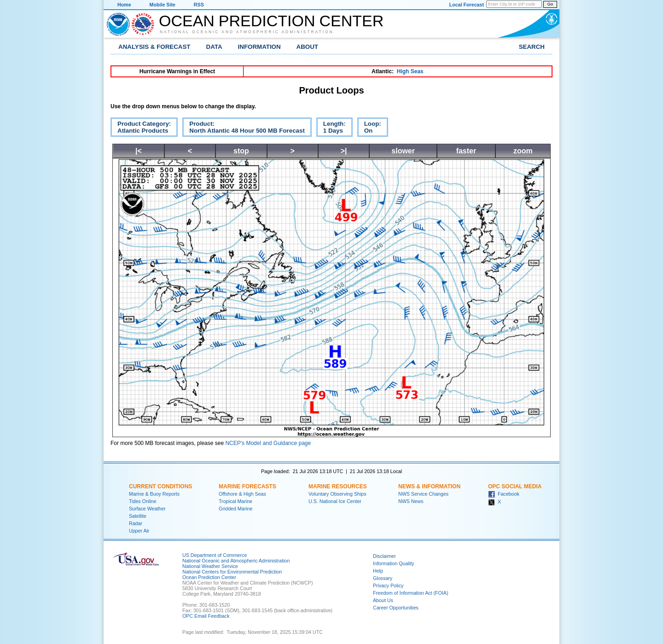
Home (124, 5)
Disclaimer (384, 556)
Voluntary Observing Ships (337, 494)
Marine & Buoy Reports (154, 494)
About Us (383, 600)
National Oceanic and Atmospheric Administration (247, 32)
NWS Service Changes (423, 494)
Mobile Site (163, 5)
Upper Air (139, 531)
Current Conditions (160, 486)
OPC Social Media (515, 486)
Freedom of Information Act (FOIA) (410, 593)
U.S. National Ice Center (335, 501)
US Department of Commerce (215, 555)
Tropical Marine (236, 501)
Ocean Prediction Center (271, 21)
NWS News (411, 501)
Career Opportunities (396, 608)
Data (214, 47)
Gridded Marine (236, 509)
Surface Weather (147, 509)
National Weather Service (210, 566)
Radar (136, 523)
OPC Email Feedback (206, 616)
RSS (199, 5)
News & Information (429, 486)
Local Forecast (467, 5)
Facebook (504, 494)
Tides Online (142, 501)
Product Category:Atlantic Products (141, 129)
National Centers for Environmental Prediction (232, 572)
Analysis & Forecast (154, 47)
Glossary (383, 578)
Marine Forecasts (247, 486)
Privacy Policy (388, 585)
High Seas (410, 71)
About (307, 47)
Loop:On (369, 129)
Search (532, 47)
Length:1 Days (331, 129)
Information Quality (393, 563)
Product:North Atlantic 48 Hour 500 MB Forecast (244, 129)
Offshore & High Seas (242, 494)
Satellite (138, 516)
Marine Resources (338, 486)
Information (259, 47)
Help (378, 571)
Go (550, 4)
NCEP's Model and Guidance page (268, 443)
